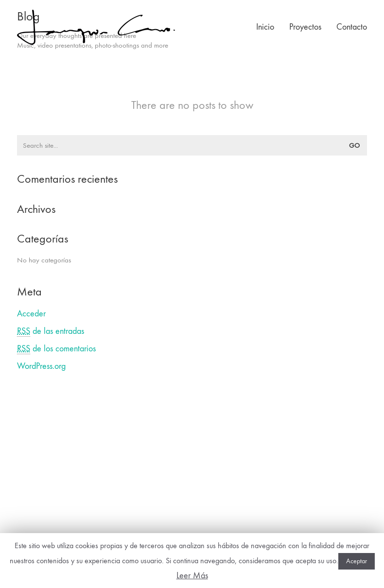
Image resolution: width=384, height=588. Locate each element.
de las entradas (51, 331)
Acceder (31, 314)
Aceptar (357, 561)
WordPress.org (41, 366)
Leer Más (192, 576)
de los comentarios (56, 349)
